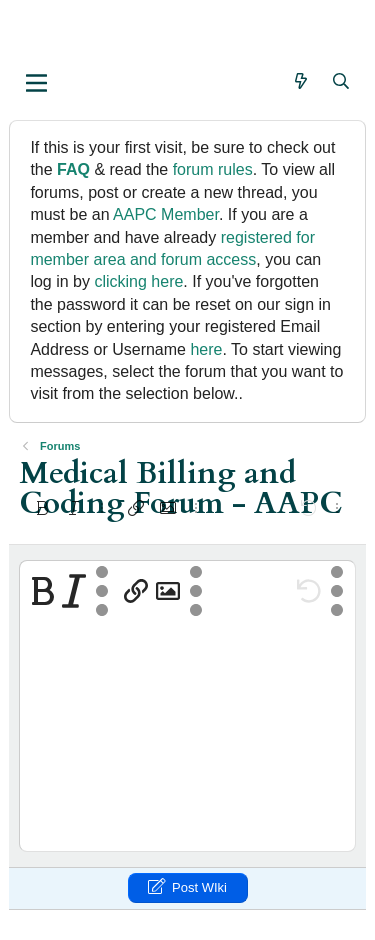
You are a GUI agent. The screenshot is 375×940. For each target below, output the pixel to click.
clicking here (138, 281)
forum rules (213, 169)
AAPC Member (166, 214)
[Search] (341, 82)
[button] (36, 83)
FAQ (73, 169)
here (206, 349)
